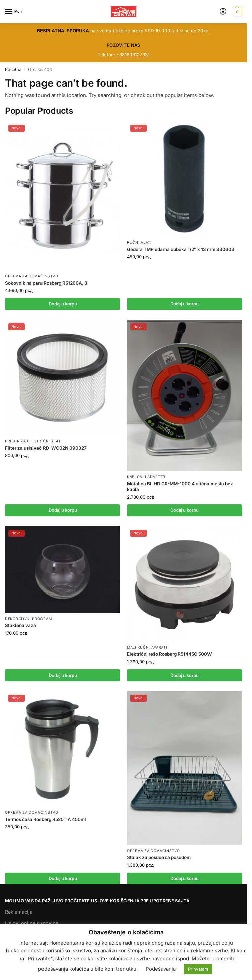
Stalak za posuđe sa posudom (159, 857)
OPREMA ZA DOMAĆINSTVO (32, 276)
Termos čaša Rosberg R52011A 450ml (46, 819)
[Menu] (15, 12)
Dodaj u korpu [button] (63, 304)
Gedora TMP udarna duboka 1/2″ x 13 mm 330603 (181, 249)
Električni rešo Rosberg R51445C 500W (169, 654)
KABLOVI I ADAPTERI (147, 477)
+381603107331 (133, 55)
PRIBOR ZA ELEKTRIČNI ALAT (33, 441)
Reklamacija (19, 912)
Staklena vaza (21, 625)
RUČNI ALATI (139, 242)
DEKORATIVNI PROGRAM (28, 619)
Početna (13, 69)
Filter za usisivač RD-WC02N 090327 (46, 448)
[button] (236, 12)
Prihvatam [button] (198, 969)
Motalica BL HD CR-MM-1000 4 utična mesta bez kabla (180, 487)
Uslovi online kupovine (32, 923)
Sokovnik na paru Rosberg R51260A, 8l (47, 283)
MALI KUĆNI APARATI (147, 648)
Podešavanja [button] (161, 969)
